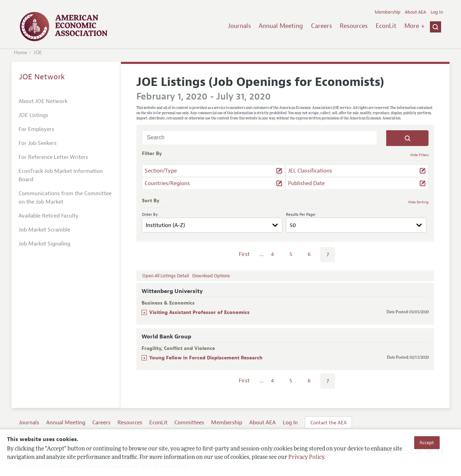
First (244, 254)
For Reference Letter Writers (53, 157)
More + (415, 26)
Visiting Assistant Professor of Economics (199, 312)
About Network (43, 101)
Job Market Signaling (44, 244)
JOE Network (42, 77)
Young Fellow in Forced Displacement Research (206, 358)
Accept (427, 442)
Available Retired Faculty (49, 216)
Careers (322, 26)
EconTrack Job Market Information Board (61, 175)
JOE (38, 53)
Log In (437, 12)
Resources (354, 26)
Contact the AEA (329, 423)
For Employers (36, 129)
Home (20, 53)
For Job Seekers (38, 143)
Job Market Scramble (44, 230)
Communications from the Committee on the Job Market (65, 198)
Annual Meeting (281, 26)
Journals (239, 26)
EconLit (386, 26)
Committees (189, 423)
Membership (388, 12)
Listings (33, 115)
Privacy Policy (306, 457)
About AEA (415, 12)
